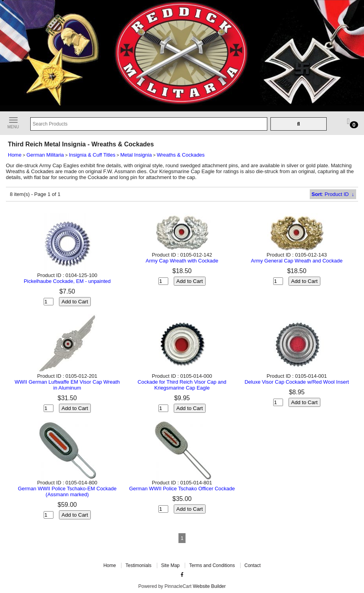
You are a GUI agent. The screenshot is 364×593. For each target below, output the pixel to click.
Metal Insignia (136, 155)
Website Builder (209, 586)
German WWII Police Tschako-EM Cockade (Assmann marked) (67, 491)
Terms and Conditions (212, 565)
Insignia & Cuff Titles (92, 155)
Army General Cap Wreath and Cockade (297, 261)
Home (15, 155)
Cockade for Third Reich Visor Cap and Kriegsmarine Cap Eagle (182, 385)
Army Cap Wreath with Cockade (182, 261)
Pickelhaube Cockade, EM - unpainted (67, 281)
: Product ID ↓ (333, 194)
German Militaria (45, 155)
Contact (253, 565)
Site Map (170, 565)
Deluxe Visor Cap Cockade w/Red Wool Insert (297, 382)
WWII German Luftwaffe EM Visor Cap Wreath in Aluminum (67, 385)
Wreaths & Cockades (181, 155)
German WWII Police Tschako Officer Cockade (182, 489)
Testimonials (138, 565)
